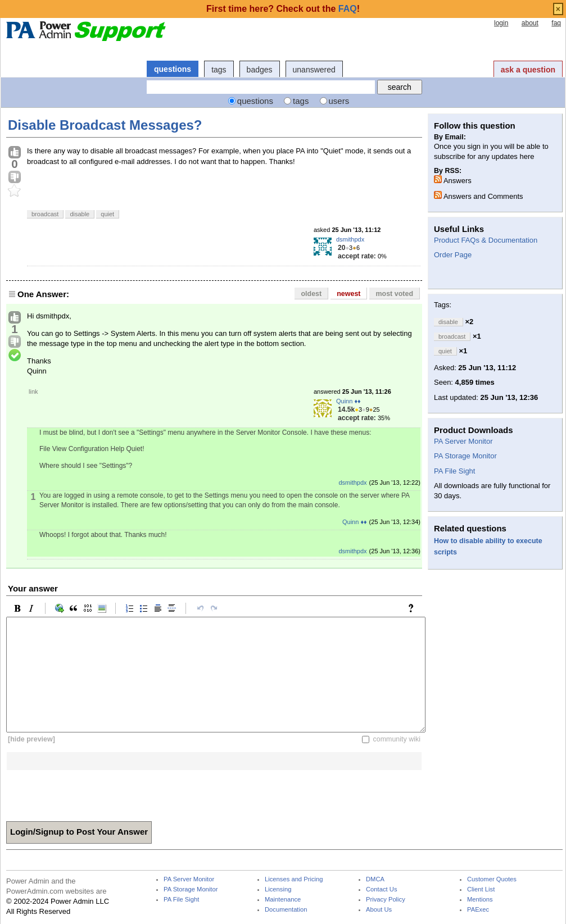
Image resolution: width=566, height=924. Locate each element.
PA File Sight (454, 471)
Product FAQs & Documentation (486, 240)
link (33, 392)
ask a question (528, 70)
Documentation (286, 910)
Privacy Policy (386, 900)
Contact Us (382, 889)
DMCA (375, 879)
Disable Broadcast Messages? (105, 125)
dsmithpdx (350, 239)
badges (260, 70)
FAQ (348, 9)
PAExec (478, 910)
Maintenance (283, 900)
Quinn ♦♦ (348, 401)
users (339, 101)
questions (173, 69)
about (530, 23)
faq (556, 23)
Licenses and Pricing (294, 879)
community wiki (397, 739)
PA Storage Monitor (465, 456)
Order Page (453, 255)
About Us (379, 910)
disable (80, 214)
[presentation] (92, 792)
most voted (394, 294)
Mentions (480, 900)
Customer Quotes (492, 879)
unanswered (314, 70)
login (501, 23)
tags (219, 70)
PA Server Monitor (463, 441)
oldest (311, 294)
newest (348, 294)
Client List (481, 889)
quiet (107, 214)
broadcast (45, 214)
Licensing (278, 889)
